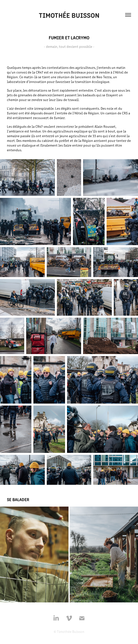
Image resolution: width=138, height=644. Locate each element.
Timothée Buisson (69, 15)
